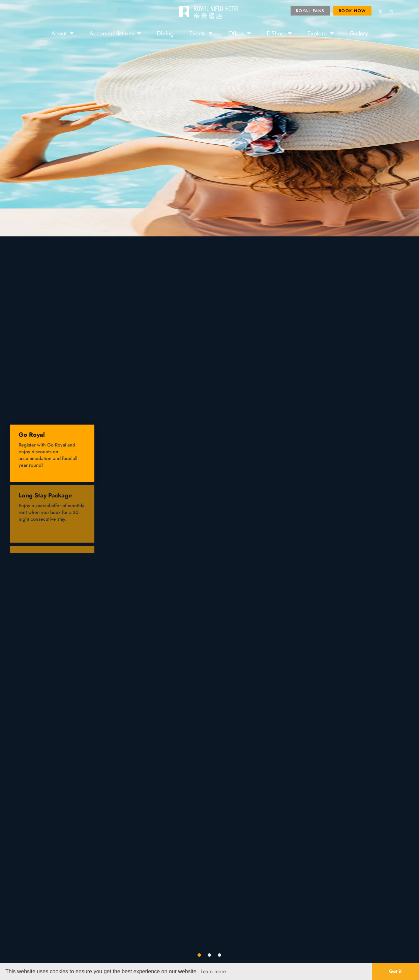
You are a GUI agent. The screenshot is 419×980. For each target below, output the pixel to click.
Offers (240, 33)
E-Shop (279, 33)
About (62, 33)
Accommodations (115, 33)
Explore (321, 33)
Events (201, 33)
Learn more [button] (213, 971)
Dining (165, 33)
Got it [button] (395, 971)
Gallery (359, 33)
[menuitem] (381, 12)
